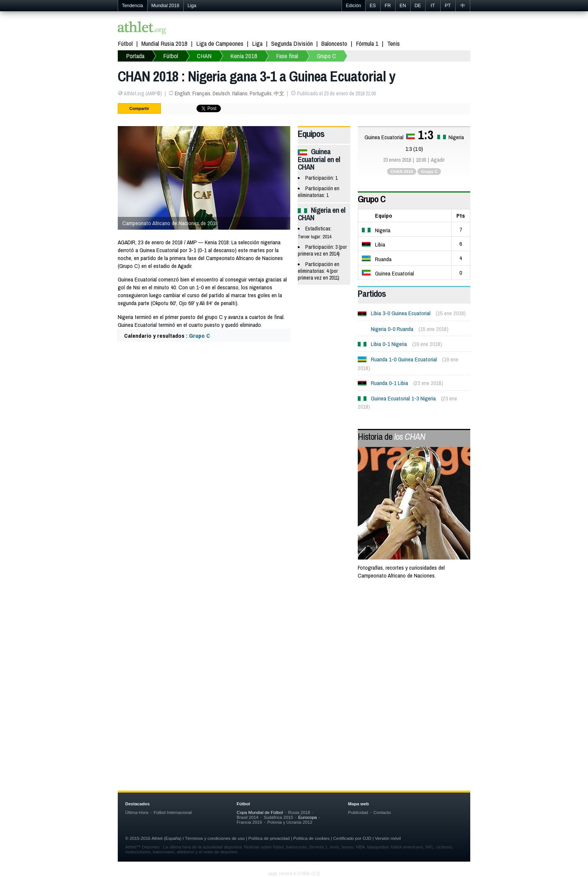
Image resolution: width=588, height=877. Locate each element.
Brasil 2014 (247, 817)
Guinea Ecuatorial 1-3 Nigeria (403, 398)
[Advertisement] (294, 646)
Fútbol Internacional (172, 812)
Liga (192, 6)
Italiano (240, 93)
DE (418, 6)
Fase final (287, 56)
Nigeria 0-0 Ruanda (392, 329)
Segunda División (292, 43)
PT (448, 6)
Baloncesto (334, 43)
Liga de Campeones (220, 43)
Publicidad (358, 812)
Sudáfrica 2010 (278, 817)
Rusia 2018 (299, 812)
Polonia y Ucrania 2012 (290, 822)
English (182, 93)
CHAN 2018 (402, 171)
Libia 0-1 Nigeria (389, 344)
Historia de (391, 436)
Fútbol (125, 43)
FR (388, 6)
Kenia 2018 (244, 56)
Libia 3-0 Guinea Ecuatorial (401, 313)
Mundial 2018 (165, 6)
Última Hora (137, 812)
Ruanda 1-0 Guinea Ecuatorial (404, 359)
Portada (135, 56)
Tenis (393, 43)
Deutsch (221, 93)
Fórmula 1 (367, 43)
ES (373, 6)
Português (261, 93)
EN (403, 6)
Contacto (382, 812)
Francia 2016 (249, 822)
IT (433, 6)
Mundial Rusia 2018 (164, 43)
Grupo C (326, 56)
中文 (279, 93)
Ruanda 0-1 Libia (389, 383)
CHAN (204, 56)
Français (201, 93)
